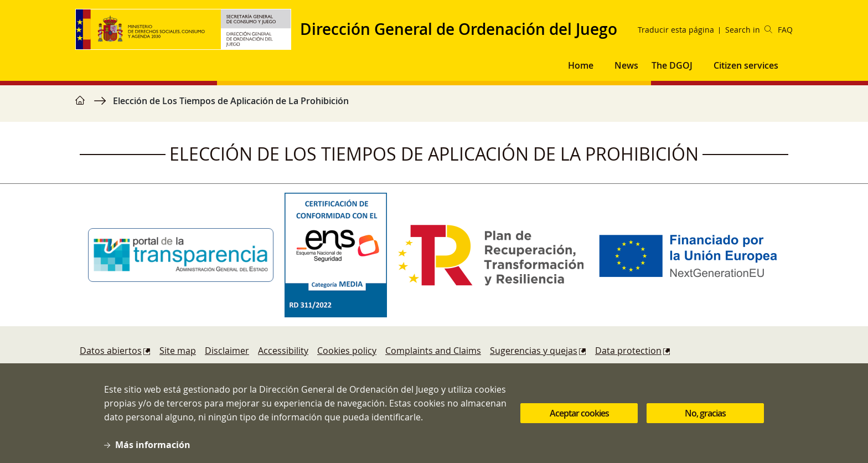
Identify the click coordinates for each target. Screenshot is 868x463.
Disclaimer (227, 351)
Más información (153, 445)
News (626, 65)
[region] (434, 106)
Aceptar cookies (579, 413)
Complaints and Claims (433, 351)
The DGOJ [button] (672, 65)
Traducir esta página (676, 30)
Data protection (628, 351)
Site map (178, 351)
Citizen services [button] (746, 65)
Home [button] (581, 65)
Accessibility (283, 351)
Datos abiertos (111, 351)
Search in (749, 30)
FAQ (785, 30)
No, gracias (705, 413)
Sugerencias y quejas (534, 351)
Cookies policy (347, 351)
